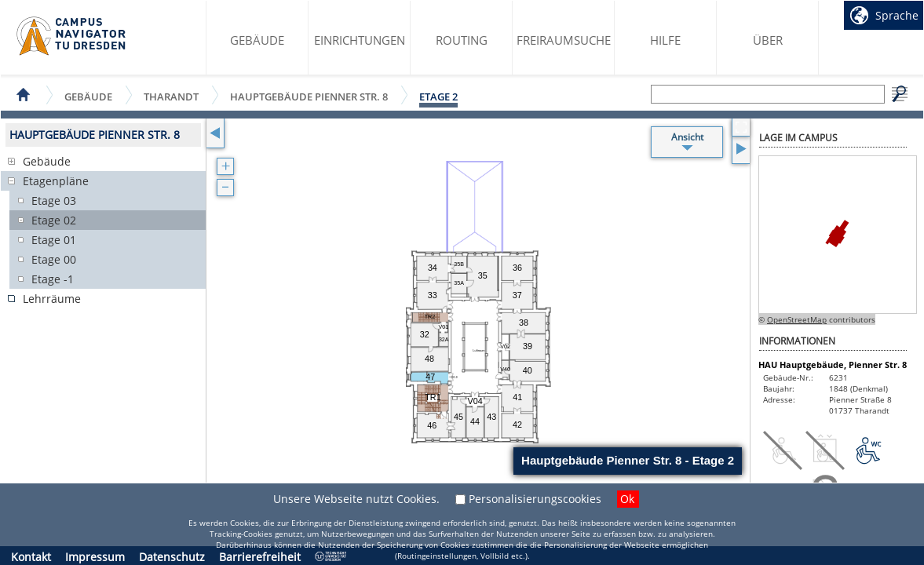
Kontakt (31, 557)
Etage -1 (53, 279)
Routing (462, 40)
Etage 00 (54, 259)
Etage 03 (54, 200)
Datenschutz (172, 557)
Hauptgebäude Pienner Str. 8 (309, 96)
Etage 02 (54, 220)
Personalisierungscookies (535, 499)
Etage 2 (438, 97)
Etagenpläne (56, 181)
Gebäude (257, 40)
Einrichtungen (360, 40)
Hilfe (665, 40)
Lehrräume (52, 299)
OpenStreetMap (797, 319)
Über (768, 40)
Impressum (95, 557)
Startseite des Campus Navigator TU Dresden (72, 36)
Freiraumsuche (564, 40)
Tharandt (171, 96)
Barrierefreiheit (260, 557)
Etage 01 (54, 240)
